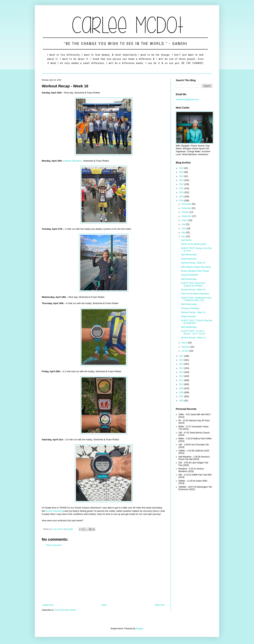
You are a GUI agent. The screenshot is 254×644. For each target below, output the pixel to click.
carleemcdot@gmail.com (187, 100)
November (187, 208)
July (184, 224)
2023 (182, 180)
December (187, 204)
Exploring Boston (189, 259)
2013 (182, 372)
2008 (182, 392)
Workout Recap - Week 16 (193, 263)
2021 (182, 188)
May (184, 232)
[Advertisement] (104, 575)
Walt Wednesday (189, 255)
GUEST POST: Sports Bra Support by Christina (193, 284)
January (186, 351)
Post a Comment (54, 545)
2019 (182, 197)
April (184, 236)
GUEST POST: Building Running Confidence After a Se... (196, 299)
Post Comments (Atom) (65, 610)
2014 (182, 368)
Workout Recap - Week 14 (193, 312)
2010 (182, 384)
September (187, 216)
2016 (182, 360)
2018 (182, 201)
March (185, 343)
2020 (182, 192)
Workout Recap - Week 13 (193, 338)
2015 (182, 364)
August (185, 220)
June (184, 228)
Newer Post (48, 605)
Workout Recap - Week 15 (193, 290)
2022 (182, 184)
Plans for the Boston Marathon (195, 294)
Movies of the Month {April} (193, 244)
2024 (182, 176)
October (186, 212)
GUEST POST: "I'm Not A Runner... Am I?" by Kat (193, 332)
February (186, 347)
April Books (186, 240)
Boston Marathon (73, 161)
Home (104, 605)
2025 (182, 172)
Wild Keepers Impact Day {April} (196, 267)
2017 (182, 356)
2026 (182, 168)
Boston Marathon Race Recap (195, 271)
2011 (182, 380)
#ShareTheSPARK (190, 275)
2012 (182, 376)
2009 (182, 388)
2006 (182, 401)
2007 (182, 396)
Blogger (139, 629)
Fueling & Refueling (190, 308)
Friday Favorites (188, 317)
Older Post (160, 605)
